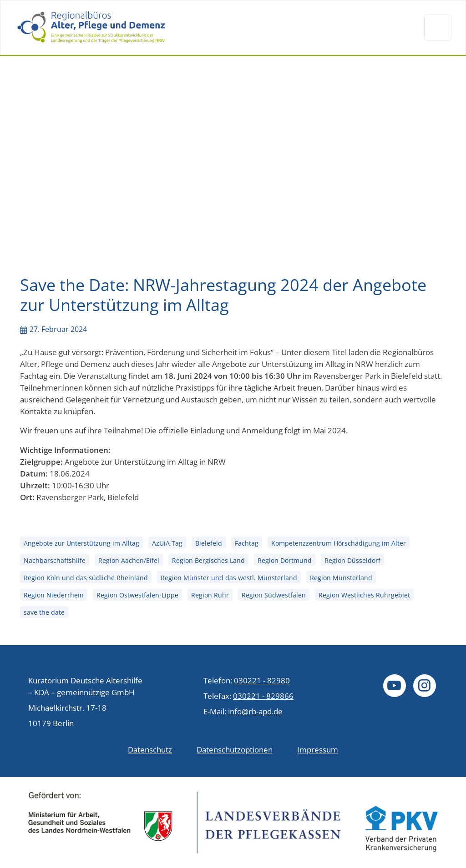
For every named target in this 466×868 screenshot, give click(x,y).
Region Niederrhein (54, 595)
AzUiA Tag (167, 543)
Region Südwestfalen (274, 595)
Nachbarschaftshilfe (55, 560)
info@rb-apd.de (255, 711)
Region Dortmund (285, 560)
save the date (44, 613)
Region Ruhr (210, 595)
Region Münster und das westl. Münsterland (229, 578)
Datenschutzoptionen (235, 749)
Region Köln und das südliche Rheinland (86, 578)
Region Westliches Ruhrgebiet (364, 595)
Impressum (318, 749)
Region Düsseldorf (352, 560)
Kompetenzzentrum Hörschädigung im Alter (339, 543)
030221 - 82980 (262, 680)
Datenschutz (150, 749)
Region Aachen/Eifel (129, 560)
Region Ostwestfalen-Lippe (137, 595)
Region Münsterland (341, 578)
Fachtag (247, 543)
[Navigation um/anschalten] (438, 27)
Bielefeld (209, 543)
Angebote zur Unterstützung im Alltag (81, 543)
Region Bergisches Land (208, 560)
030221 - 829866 (263, 696)
